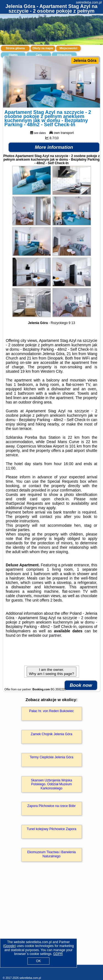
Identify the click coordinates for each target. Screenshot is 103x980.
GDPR (58, 954)
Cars (39, 55)
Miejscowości (68, 48)
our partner (52, 635)
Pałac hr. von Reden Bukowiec (51, 711)
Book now (81, 685)
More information (54, 147)
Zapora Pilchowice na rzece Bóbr (51, 806)
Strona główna (15, 48)
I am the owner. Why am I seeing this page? (51, 672)
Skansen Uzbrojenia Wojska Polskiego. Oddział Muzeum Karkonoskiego (52, 784)
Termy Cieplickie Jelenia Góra (51, 757)
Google (9, 946)
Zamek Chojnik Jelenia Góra (51, 734)
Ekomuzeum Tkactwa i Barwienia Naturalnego (51, 854)
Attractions (64, 55)
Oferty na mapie (43, 48)
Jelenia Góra (85, 61)
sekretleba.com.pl (89, 2)
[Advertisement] (51, 921)
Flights (13, 55)
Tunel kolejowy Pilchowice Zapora (51, 829)
